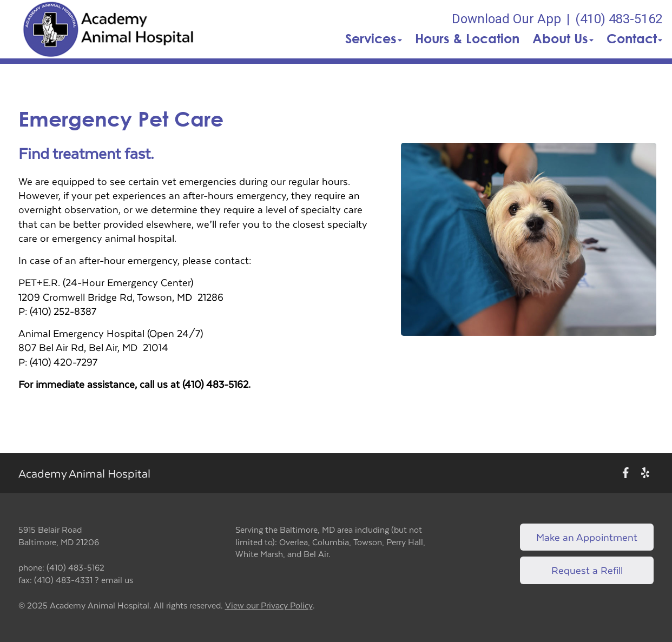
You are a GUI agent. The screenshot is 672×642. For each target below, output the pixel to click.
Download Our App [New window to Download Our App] (506, 19)
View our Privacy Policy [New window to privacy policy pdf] (269, 605)
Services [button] (374, 38)
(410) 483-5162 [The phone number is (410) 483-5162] (619, 19)
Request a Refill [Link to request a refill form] (587, 570)
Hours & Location (467, 38)
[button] (108, 29)
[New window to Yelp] (645, 474)
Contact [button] (634, 38)
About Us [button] (563, 38)
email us (117, 580)
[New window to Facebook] (626, 474)
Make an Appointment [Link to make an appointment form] (587, 537)
